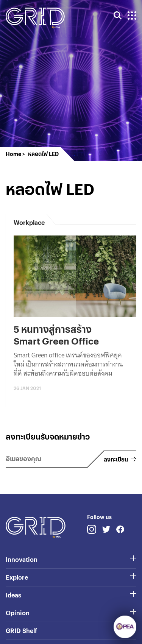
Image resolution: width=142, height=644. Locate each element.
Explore (17, 577)
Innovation (22, 559)
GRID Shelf (21, 631)
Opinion (18, 613)
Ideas (13, 595)
